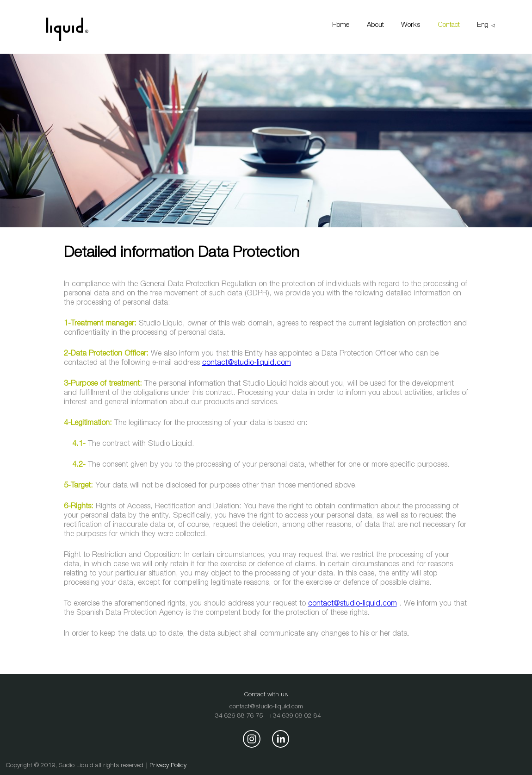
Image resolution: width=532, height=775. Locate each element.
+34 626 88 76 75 (237, 716)
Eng (483, 25)
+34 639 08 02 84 (295, 716)
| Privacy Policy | (168, 766)
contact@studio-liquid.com (247, 363)
